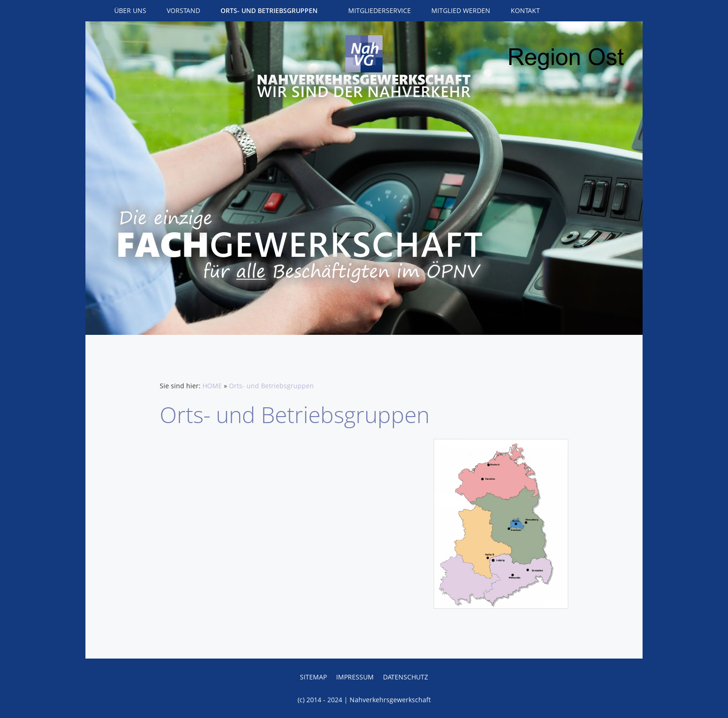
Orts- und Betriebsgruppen (271, 386)
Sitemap (313, 677)
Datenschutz (406, 677)
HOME (212, 386)
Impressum (355, 677)
